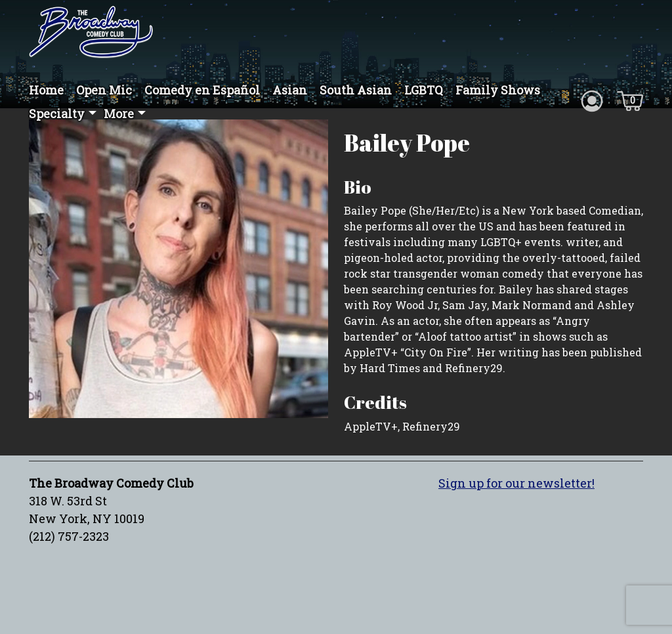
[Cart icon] (630, 100)
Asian (290, 90)
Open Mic (104, 90)
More (119, 114)
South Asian (356, 90)
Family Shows (498, 90)
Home (46, 90)
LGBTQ (424, 90)
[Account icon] (592, 100)
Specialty (57, 114)
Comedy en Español (202, 90)
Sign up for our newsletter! (516, 483)
